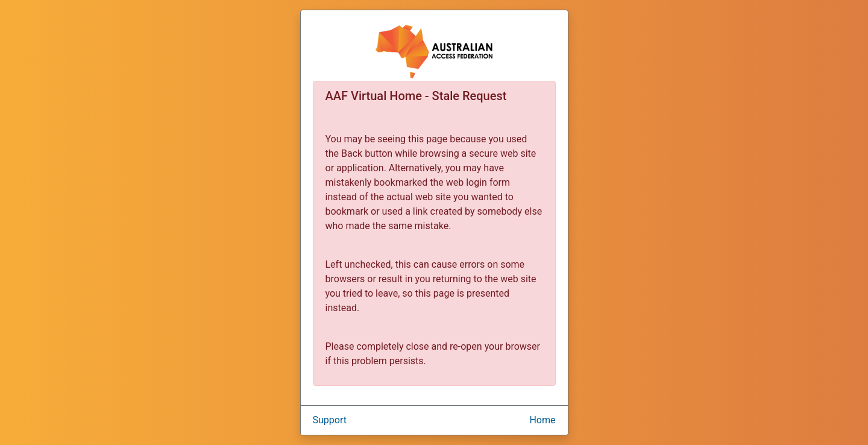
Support (330, 420)
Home (542, 420)
